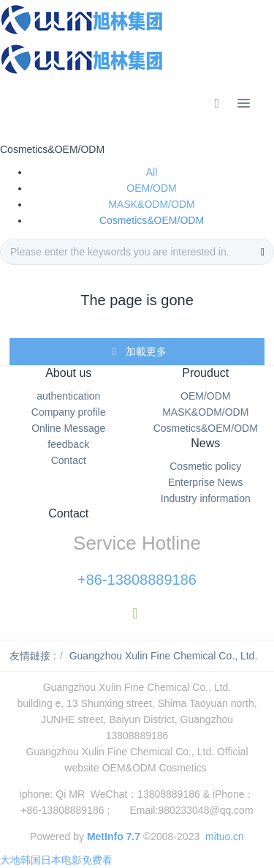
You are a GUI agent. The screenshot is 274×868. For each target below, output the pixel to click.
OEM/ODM (151, 188)
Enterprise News (206, 482)
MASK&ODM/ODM (151, 204)
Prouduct (205, 373)
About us (68, 373)
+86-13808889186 (137, 580)
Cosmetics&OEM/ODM (152, 220)
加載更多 (138, 352)
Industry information (206, 498)
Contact (69, 460)
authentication (68, 396)
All (152, 172)
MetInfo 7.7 (114, 837)
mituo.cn (225, 837)
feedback (68, 444)
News (205, 443)
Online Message (68, 428)
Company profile (69, 412)
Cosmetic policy (205, 466)
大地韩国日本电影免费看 (56, 860)
